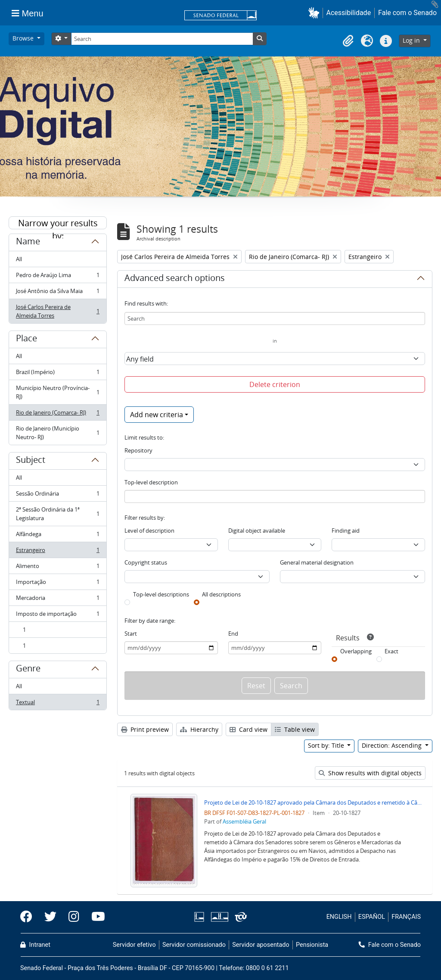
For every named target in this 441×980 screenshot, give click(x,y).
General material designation (317, 562)
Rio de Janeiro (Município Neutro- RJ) (57, 433)
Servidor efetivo (134, 945)
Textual (57, 704)
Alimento (57, 568)
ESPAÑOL (372, 917)
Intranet (35, 945)
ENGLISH (339, 917)
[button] (315, 13)
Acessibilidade (349, 13)
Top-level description (151, 482)
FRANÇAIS (406, 917)
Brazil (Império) (57, 374)
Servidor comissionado (194, 945)
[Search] (162, 39)
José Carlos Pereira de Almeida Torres (57, 311)
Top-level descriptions (161, 594)
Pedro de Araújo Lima (57, 277)
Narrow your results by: (58, 223)
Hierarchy (199, 729)
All (19, 259)
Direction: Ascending (393, 745)
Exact (391, 651)
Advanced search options (175, 279)
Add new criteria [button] (157, 415)
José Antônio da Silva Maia (57, 293)
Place (26, 340)
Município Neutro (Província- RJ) (57, 392)
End (233, 634)
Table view (295, 729)
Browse (24, 38)
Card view (248, 729)
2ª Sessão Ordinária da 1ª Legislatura (57, 514)
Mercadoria (57, 600)
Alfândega (57, 536)
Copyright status (146, 562)
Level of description (149, 531)
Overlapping (356, 651)
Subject (31, 461)
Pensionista (312, 945)
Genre (28, 670)
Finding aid (346, 531)
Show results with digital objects (370, 773)
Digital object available (257, 531)
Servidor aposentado (261, 945)
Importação (57, 584)
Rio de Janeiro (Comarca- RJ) (57, 414)
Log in (412, 40)
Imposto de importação (57, 616)
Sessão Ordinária (57, 495)
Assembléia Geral (244, 821)
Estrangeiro (57, 552)
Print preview (145, 729)
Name (28, 243)
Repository (138, 450)
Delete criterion (275, 384)
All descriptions (221, 594)
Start (131, 634)
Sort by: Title (327, 745)
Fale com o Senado (407, 13)
